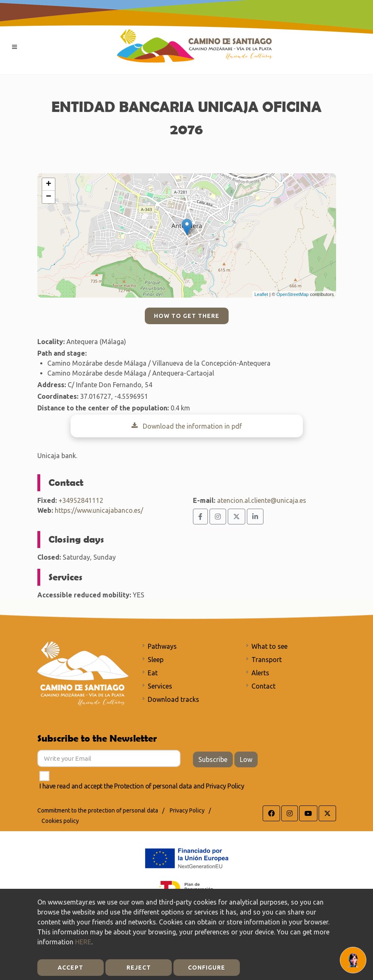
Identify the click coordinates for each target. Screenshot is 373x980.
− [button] (48, 197)
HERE (83, 942)
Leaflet (261, 294)
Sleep (156, 660)
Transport (267, 660)
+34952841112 (81, 500)
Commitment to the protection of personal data (98, 810)
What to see (269, 646)
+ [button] (48, 184)
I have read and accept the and (142, 786)
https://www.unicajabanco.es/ (99, 510)
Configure (207, 968)
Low (246, 759)
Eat (153, 673)
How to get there (187, 316)
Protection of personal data (153, 786)
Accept (71, 968)
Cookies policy (60, 821)
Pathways (162, 646)
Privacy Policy (225, 786)
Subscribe (213, 759)
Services (160, 686)
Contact (263, 686)
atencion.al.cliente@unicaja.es (262, 500)
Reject (139, 968)
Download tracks (173, 699)
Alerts (260, 673)
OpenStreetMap (293, 294)
